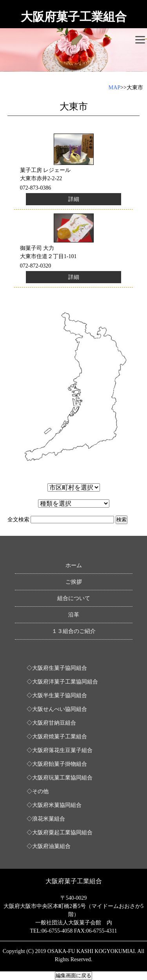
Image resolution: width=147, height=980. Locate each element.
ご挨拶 (74, 582)
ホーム (74, 565)
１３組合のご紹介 (74, 631)
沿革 (74, 615)
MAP (114, 88)
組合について (74, 598)
